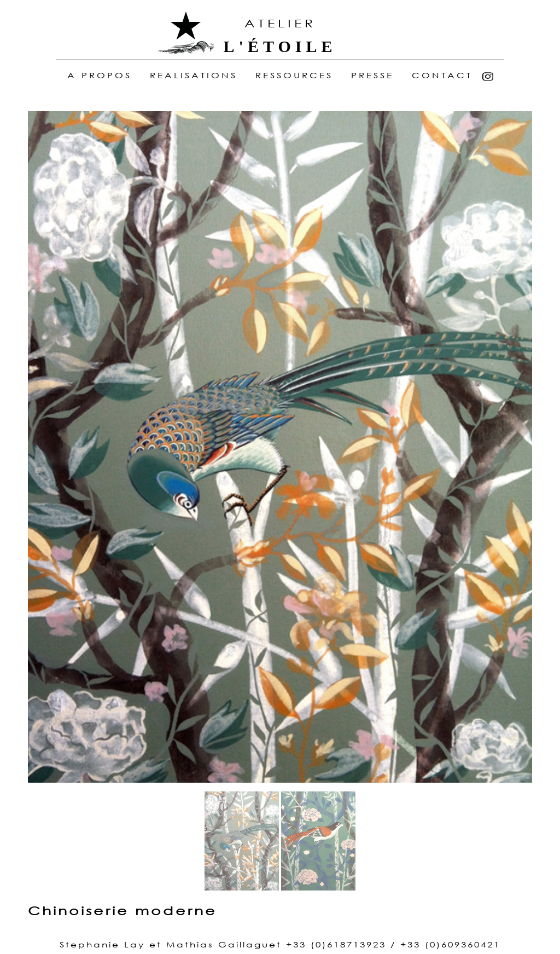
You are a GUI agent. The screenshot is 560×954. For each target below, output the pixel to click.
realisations (194, 76)
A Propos (102, 76)
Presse (372, 76)
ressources (294, 76)
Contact (442, 76)
